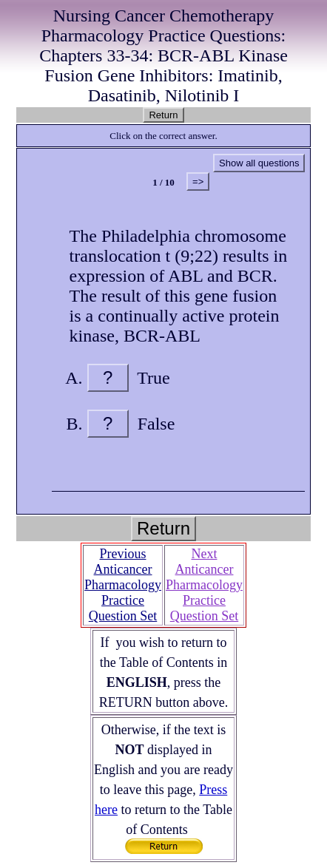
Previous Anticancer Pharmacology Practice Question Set (123, 585)
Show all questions (259, 163)
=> (198, 182)
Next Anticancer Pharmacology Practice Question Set (204, 585)
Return (163, 115)
